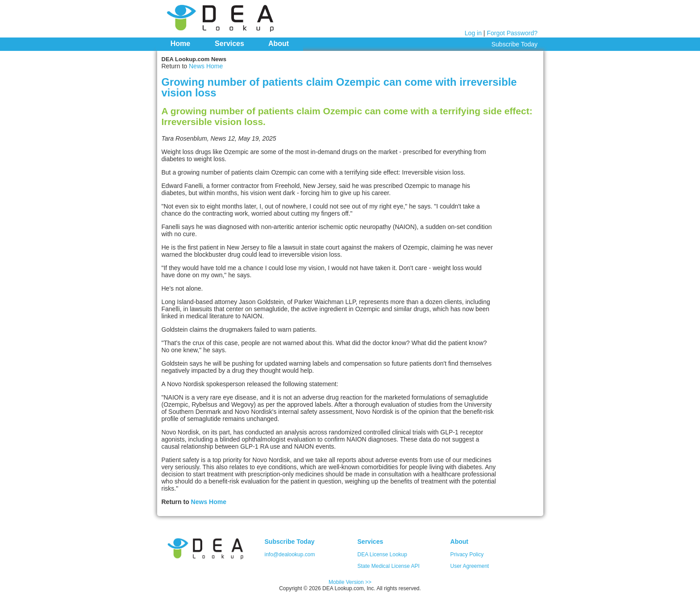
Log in (473, 33)
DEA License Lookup (382, 554)
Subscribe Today (515, 44)
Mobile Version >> (350, 582)
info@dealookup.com (290, 554)
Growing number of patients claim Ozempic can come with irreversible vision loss (339, 87)
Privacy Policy (467, 554)
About (279, 44)
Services (229, 44)
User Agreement (470, 566)
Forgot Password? (512, 33)
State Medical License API (389, 566)
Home (180, 44)
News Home (206, 66)
